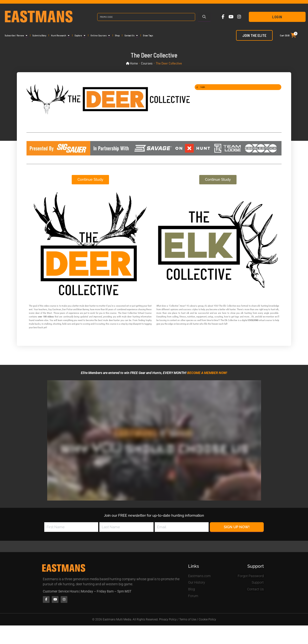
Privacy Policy (168, 621)
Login (277, 17)
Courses (147, 63)
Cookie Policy (207, 621)
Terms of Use (188, 621)
